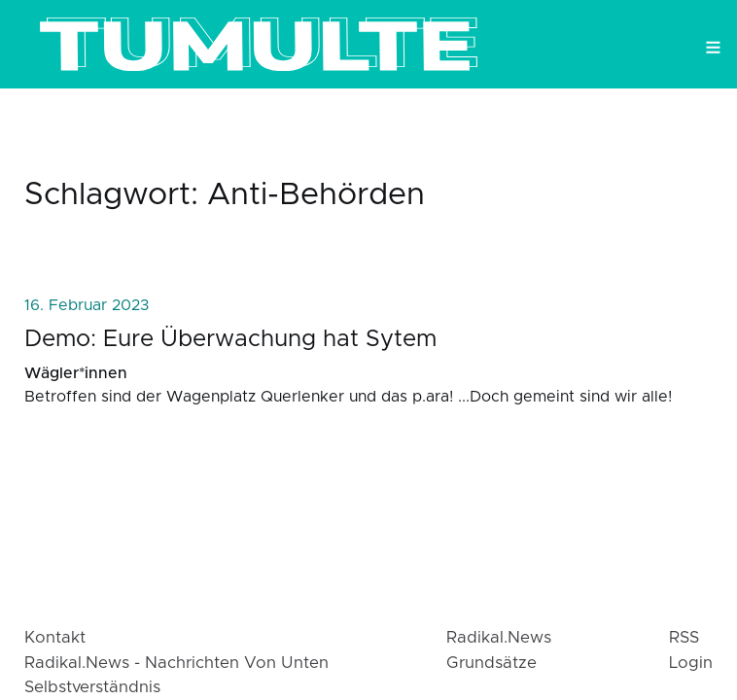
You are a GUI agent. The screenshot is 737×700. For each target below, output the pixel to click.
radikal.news (499, 638)
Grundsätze (491, 663)
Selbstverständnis (92, 687)
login (691, 663)
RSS (684, 638)
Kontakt (55, 638)
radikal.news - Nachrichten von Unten (176, 663)
